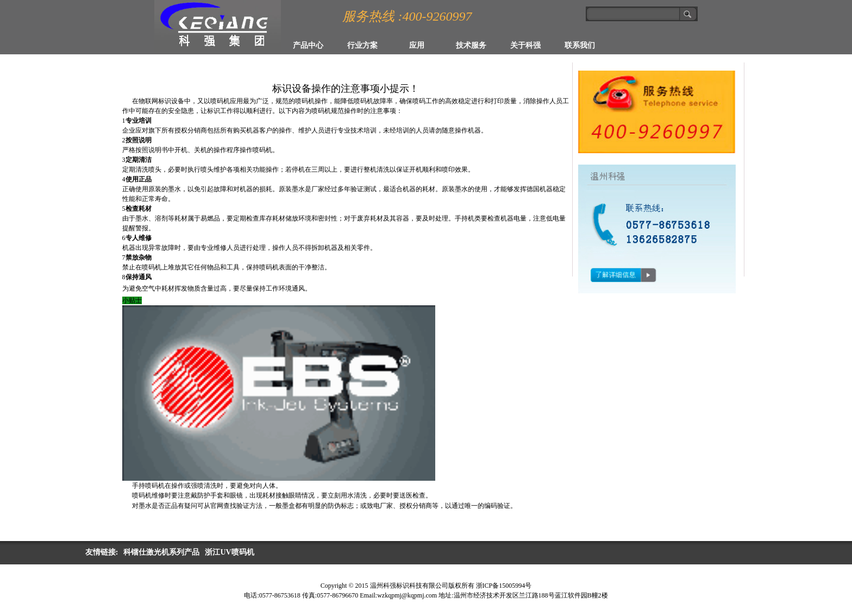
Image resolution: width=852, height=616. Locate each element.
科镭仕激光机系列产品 (161, 552)
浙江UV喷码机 (229, 552)
